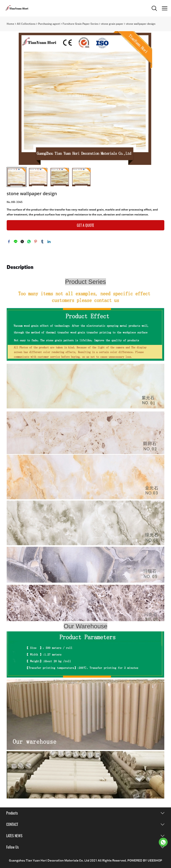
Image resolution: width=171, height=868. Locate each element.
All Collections (26, 24)
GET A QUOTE (85, 225)
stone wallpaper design (141, 24)
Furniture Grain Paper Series (80, 24)
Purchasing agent (49, 24)
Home (10, 24)
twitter (22, 242)
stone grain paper (112, 24)
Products (12, 813)
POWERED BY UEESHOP (145, 860)
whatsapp (29, 242)
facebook (9, 242)
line (16, 242)
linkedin (49, 242)
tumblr (42, 242)
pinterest (36, 242)
